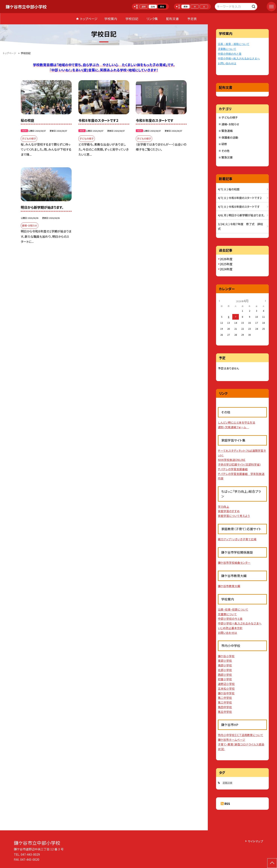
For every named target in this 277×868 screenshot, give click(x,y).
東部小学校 (225, 661)
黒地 (162, 7)
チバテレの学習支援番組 (233, 469)
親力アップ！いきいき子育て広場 (237, 539)
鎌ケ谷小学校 (226, 656)
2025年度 (226, 264)
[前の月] (219, 301)
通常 (144, 7)
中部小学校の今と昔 (230, 54)
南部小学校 (225, 665)
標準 (186, 7)
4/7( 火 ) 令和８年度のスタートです (239, 207)
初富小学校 (225, 679)
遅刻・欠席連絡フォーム (233, 427)
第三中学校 (225, 702)
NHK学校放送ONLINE (232, 460)
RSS (227, 804)
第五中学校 (225, 712)
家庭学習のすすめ (229, 511)
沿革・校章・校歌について (234, 44)
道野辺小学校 (226, 684)
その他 (225, 151)
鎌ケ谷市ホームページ (232, 740)
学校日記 (132, 19)
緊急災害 (227, 157)
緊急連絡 (227, 131)
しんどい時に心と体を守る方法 (237, 422)
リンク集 (152, 19)
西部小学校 (225, 675)
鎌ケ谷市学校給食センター (234, 563)
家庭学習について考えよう (234, 516)
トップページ (89, 19)
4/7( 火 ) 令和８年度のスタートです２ (240, 198)
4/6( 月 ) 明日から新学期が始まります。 (241, 215)
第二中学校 (225, 698)
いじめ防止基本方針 (230, 628)
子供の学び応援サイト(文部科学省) (239, 464)
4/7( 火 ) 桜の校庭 (229, 189)
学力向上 (224, 507)
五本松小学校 (226, 688)
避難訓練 (227, 783)
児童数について (227, 49)
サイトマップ (255, 841)
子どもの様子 (230, 117)
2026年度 (226, 259)
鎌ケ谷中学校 (226, 693)
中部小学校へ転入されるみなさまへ (239, 59)
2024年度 (226, 269)
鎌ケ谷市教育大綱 (229, 586)
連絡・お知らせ (230, 124)
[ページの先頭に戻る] (272, 863)
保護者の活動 (230, 137)
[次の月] (265, 301)
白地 (153, 7)
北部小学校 (225, 670)
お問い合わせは (227, 63)
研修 (224, 144)
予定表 (192, 19)
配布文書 (172, 19)
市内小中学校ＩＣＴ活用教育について (241, 735)
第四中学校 (225, 707)
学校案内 (111, 19)
